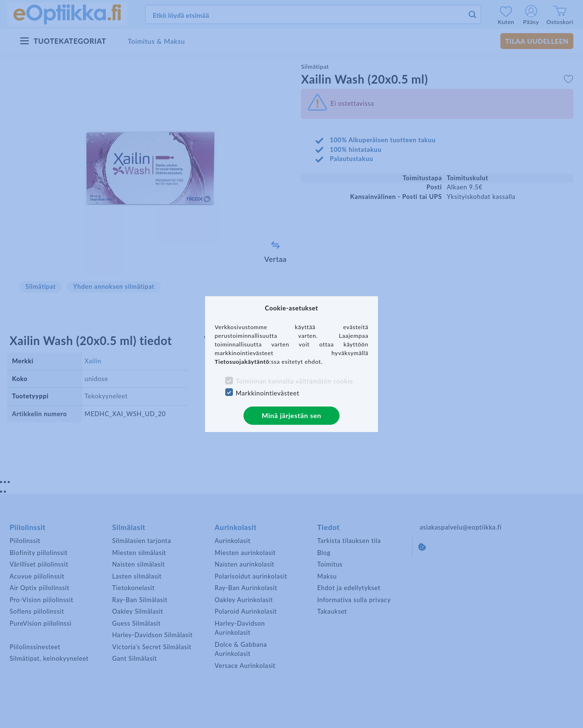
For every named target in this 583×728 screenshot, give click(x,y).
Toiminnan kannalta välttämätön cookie (294, 381)
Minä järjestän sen (291, 415)
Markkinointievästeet (267, 393)
